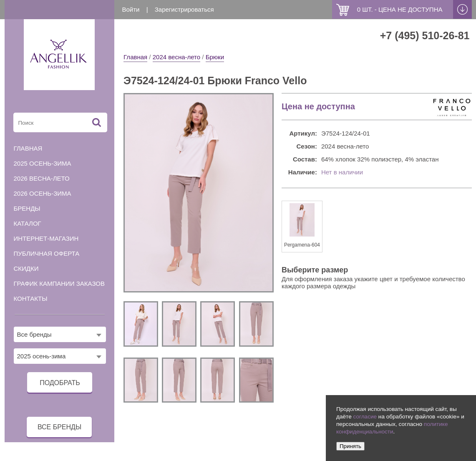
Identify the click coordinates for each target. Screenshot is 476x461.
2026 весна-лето (42, 178)
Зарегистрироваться (184, 9)
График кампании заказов (59, 283)
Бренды (27, 208)
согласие (365, 417)
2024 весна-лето (176, 57)
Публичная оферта (47, 253)
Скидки (26, 268)
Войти (131, 9)
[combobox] (60, 334)
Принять (350, 446)
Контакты (31, 299)
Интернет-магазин (46, 238)
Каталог (28, 223)
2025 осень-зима (43, 163)
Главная (135, 57)
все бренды (59, 427)
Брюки (215, 57)
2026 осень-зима (43, 193)
